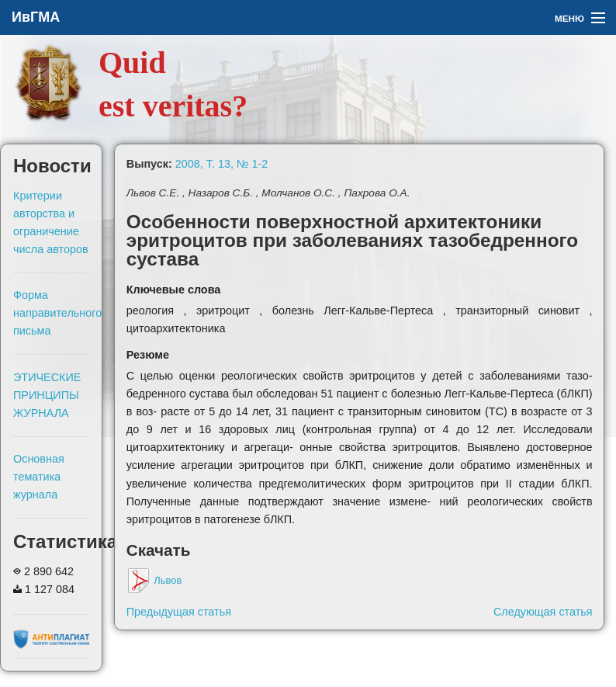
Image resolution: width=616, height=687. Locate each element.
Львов (154, 580)
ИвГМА (36, 17)
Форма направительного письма (57, 313)
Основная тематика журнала (39, 477)
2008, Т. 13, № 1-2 (221, 164)
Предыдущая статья (179, 612)
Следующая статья (543, 612)
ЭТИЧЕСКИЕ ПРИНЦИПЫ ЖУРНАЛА (47, 395)
